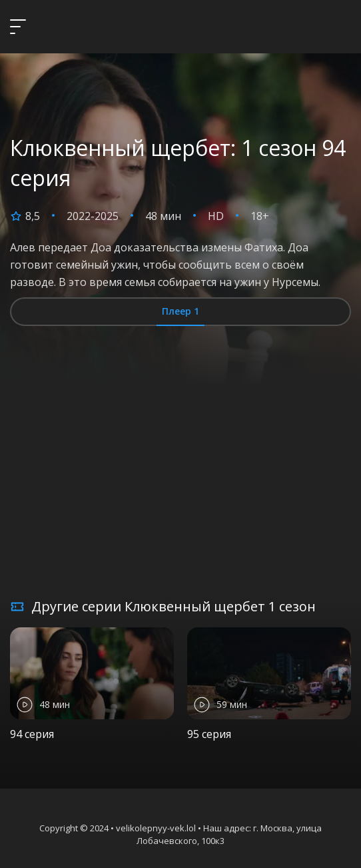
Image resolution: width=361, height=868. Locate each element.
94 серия (32, 734)
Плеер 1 (180, 311)
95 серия (209, 734)
